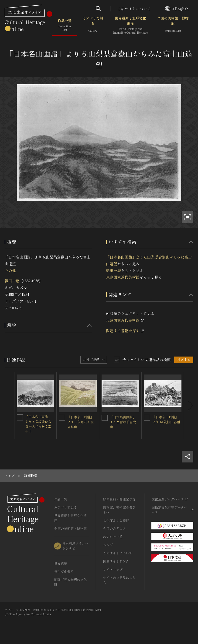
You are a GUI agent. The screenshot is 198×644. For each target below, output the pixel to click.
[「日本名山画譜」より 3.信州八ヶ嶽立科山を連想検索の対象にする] (62, 418)
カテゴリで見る (93, 26)
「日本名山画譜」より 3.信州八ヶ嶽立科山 (80, 422)
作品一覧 (65, 26)
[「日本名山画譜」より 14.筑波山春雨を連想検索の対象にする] (147, 418)
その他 (10, 270)
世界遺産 (61, 563)
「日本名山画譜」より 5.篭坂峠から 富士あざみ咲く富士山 (40, 424)
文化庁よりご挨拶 (116, 520)
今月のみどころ (114, 528)
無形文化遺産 (64, 571)
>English (177, 9)
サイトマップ (113, 569)
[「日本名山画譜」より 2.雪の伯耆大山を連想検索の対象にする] (105, 418)
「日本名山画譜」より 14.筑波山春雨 (166, 419)
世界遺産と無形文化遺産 (130, 26)
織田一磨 (12, 281)
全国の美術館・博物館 (173, 26)
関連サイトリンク (116, 561)
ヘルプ (108, 545)
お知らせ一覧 (113, 537)
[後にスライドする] (189, 405)
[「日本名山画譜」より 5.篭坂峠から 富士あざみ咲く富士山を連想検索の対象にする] (20, 417)
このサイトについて (134, 9)
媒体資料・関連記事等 (119, 499)
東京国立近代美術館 (123, 277)
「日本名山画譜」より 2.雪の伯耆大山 (123, 422)
